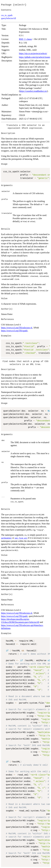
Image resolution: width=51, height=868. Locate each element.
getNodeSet (6, 538)
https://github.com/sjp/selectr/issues (34, 57)
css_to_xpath (7, 15)
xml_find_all (21, 538)
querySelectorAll (8, 18)
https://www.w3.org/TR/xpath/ (14, 331)
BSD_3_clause (25, 39)
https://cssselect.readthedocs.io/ (33, 91)
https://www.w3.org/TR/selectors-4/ (17, 328)
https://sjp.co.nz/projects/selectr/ (33, 53)
